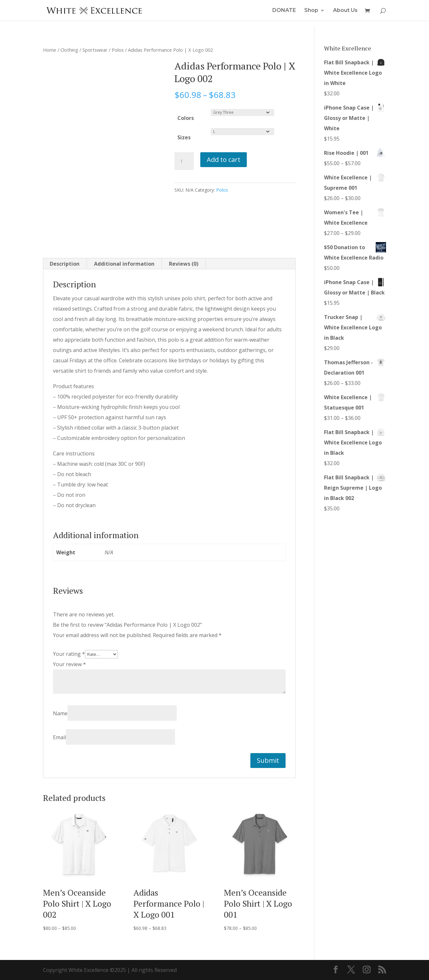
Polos (118, 50)
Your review (69, 664)
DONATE (284, 11)
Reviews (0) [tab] (184, 264)
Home (50, 50)
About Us (345, 11)
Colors (186, 118)
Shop (311, 11)
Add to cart (224, 160)
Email (59, 737)
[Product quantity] (184, 161)
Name (60, 713)
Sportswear (95, 50)
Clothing (69, 50)
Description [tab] (65, 264)
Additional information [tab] (124, 264)
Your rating (69, 654)
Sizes (184, 137)
